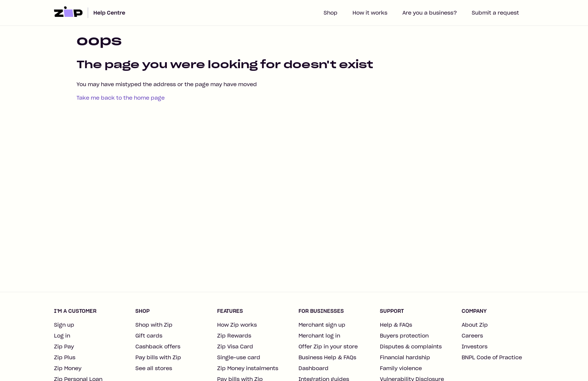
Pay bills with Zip (158, 357)
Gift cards (149, 336)
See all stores (154, 368)
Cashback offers (158, 347)
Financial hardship (405, 357)
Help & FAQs (396, 325)
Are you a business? (430, 13)
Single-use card (239, 357)
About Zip (475, 325)
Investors (475, 347)
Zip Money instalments (248, 368)
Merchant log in (319, 336)
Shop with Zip (154, 325)
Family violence (401, 368)
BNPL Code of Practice (492, 357)
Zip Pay (64, 347)
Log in (62, 336)
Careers (472, 336)
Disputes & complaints (411, 347)
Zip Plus (65, 357)
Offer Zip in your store (328, 347)
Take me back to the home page (121, 98)
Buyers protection (404, 336)
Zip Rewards (234, 336)
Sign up (64, 325)
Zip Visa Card (235, 347)
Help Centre (109, 13)
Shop (331, 13)
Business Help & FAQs (327, 357)
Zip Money (68, 368)
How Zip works (237, 325)
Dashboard (313, 368)
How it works (370, 13)
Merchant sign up (322, 325)
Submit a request (495, 13)
